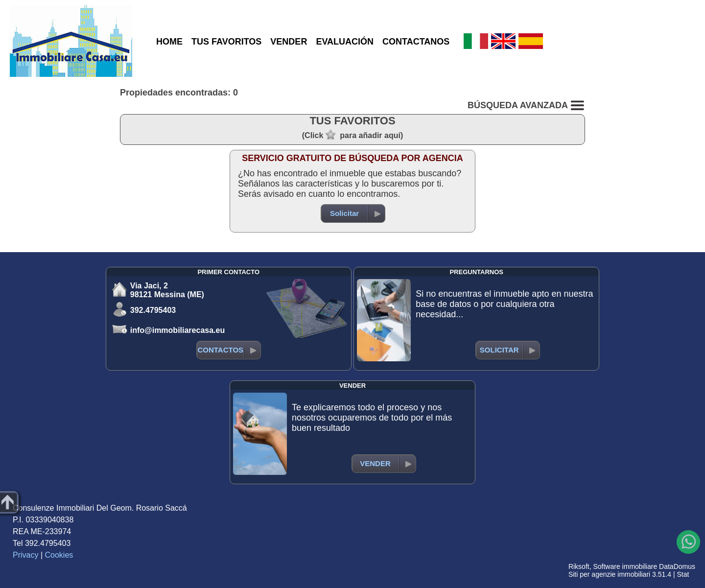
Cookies (59, 555)
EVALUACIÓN (345, 42)
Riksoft (579, 566)
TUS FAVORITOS (226, 42)
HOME (169, 42)
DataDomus (677, 566)
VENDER (289, 42)
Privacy (25, 555)
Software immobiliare (625, 566)
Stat (683, 574)
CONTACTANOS (416, 42)
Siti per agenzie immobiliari (609, 574)
